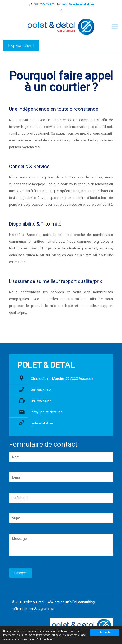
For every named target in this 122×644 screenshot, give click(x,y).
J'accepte (105, 632)
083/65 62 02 (44, 4)
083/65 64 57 (41, 401)
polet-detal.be (42, 423)
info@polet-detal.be (78, 4)
